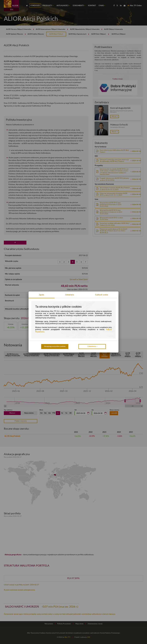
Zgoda (42, 295)
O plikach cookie (101, 295)
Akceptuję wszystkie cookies (55, 346)
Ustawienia (69, 295)
